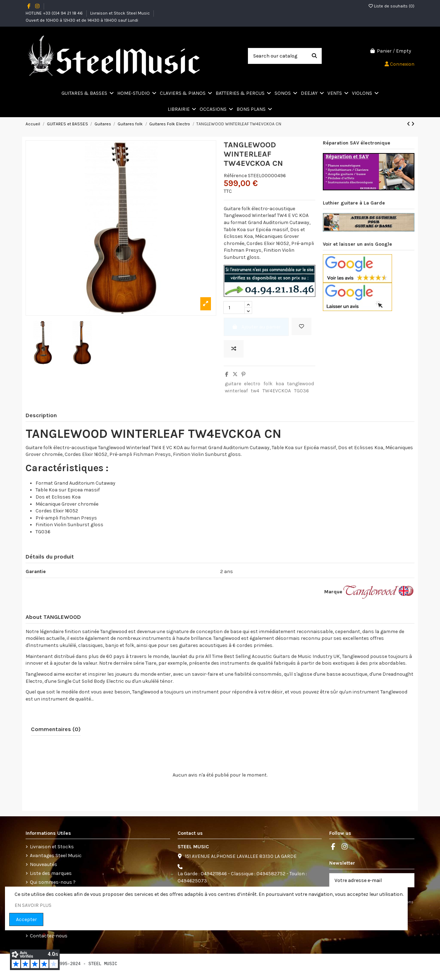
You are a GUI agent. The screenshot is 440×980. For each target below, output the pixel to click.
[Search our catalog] (314, 56)
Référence (235, 176)
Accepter (26, 919)
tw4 (255, 391)
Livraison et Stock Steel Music (121, 13)
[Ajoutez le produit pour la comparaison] (234, 349)
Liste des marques (51, 873)
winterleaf (236, 391)
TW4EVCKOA (277, 391)
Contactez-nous (49, 936)
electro (252, 384)
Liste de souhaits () (392, 6)
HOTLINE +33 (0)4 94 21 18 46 (55, 13)
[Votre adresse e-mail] (365, 880)
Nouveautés (44, 864)
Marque (333, 592)
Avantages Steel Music (56, 856)
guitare (233, 384)
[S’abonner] (407, 880)
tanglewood (300, 384)
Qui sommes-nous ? (53, 882)
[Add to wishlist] (302, 326)
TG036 (302, 391)
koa (280, 384)
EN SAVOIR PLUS (33, 905)
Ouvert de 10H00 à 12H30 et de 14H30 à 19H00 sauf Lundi (82, 20)
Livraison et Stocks (52, 847)
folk (268, 384)
